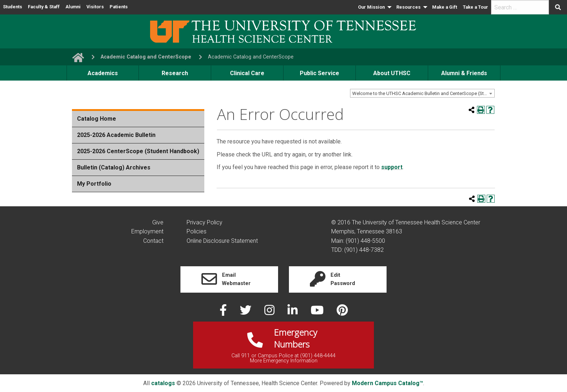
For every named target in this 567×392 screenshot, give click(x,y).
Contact (153, 241)
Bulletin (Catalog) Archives (114, 167)
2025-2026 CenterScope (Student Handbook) (138, 151)
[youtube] (318, 312)
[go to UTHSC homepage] (75, 57)
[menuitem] (374, 7)
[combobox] (422, 93)
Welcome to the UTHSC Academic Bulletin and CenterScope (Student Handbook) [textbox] (423, 93)
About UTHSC (392, 73)
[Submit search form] (558, 7)
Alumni (73, 7)
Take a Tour (476, 7)
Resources (408, 7)
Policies (197, 231)
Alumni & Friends (464, 73)
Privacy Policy (204, 222)
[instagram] (270, 312)
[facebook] (224, 312)
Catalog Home (97, 119)
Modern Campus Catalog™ (387, 383)
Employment (147, 231)
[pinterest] (342, 312)
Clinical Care (247, 73)
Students (12, 7)
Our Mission (371, 7)
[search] (520, 7)
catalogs (163, 383)
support (392, 167)
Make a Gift (445, 7)
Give (158, 222)
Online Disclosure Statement (222, 241)
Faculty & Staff (44, 7)
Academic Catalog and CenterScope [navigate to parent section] (146, 57)
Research (175, 73)
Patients (119, 7)
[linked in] (293, 312)
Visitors (95, 7)
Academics (103, 73)
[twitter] (246, 312)
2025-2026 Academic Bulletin (116, 135)
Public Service (319, 73)
